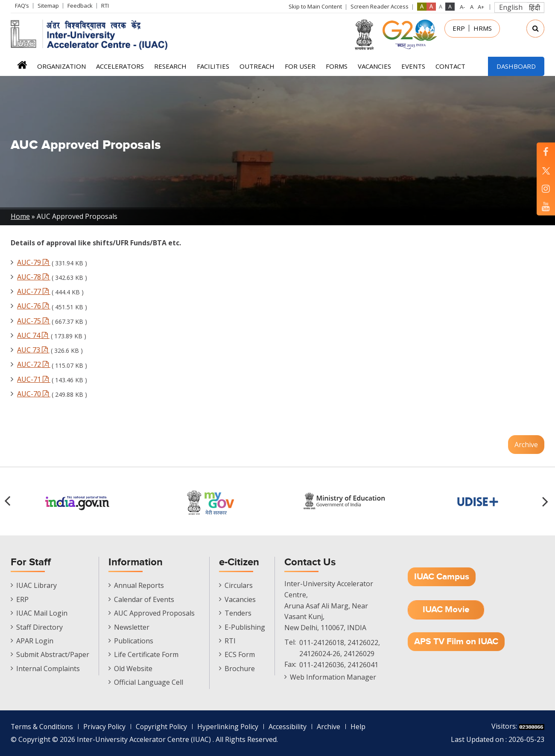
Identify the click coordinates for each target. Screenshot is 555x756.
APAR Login (35, 641)
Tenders (238, 613)
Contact (450, 66)
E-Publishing (245, 627)
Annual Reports (139, 585)
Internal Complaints (48, 669)
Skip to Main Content (315, 6)
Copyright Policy (164, 727)
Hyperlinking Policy (231, 727)
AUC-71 (34, 379)
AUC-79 (34, 262)
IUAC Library (37, 585)
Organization (61, 66)
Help (361, 727)
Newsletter (132, 627)
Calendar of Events (144, 599)
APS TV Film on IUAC (456, 641)
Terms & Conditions (42, 727)
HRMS (483, 28)
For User (300, 66)
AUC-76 (34, 306)
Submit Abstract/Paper (53, 654)
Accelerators (120, 66)
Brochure (240, 669)
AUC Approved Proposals (154, 613)
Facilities (213, 66)
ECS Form (240, 654)
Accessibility (291, 727)
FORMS (337, 66)
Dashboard (516, 66)
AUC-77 (34, 291)
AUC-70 (34, 394)
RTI (105, 6)
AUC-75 (34, 321)
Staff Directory (39, 627)
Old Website (133, 669)
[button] (546, 501)
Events (413, 66)
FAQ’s (22, 6)
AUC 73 (33, 350)
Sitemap (48, 6)
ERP (459, 28)
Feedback (80, 6)
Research (170, 66)
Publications (134, 641)
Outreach (257, 66)
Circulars (239, 585)
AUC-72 (34, 364)
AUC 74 (33, 335)
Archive (526, 445)
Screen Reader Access (380, 6)
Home (22, 68)
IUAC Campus (442, 577)
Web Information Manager (333, 677)
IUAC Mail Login (42, 613)
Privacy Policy (106, 727)
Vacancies (374, 66)
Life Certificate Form (146, 654)
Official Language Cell (149, 682)
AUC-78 (34, 277)
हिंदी (535, 8)
